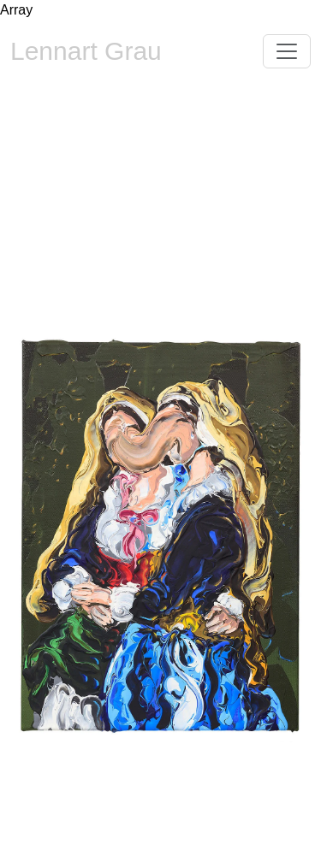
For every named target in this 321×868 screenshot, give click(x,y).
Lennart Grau (86, 51)
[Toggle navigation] (287, 51)
